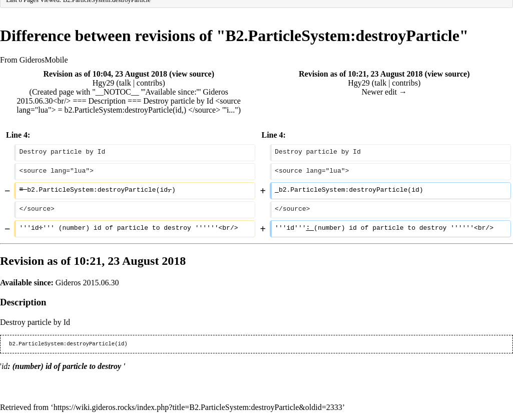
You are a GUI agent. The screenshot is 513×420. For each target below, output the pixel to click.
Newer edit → (384, 92)
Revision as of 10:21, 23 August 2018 (361, 74)
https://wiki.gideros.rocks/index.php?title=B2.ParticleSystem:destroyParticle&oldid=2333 (198, 407)
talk (125, 83)
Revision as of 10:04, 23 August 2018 (106, 74)
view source (191, 74)
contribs (150, 83)
